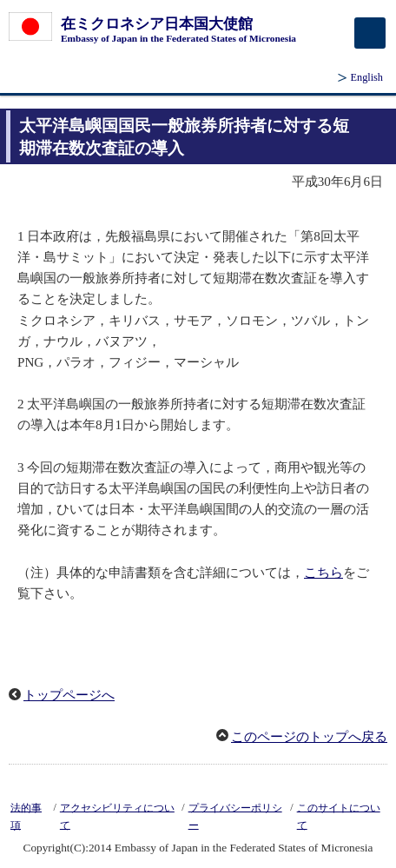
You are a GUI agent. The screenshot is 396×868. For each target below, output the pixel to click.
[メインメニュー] (370, 33)
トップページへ (69, 695)
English (367, 77)
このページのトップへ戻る (309, 737)
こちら (323, 573)
